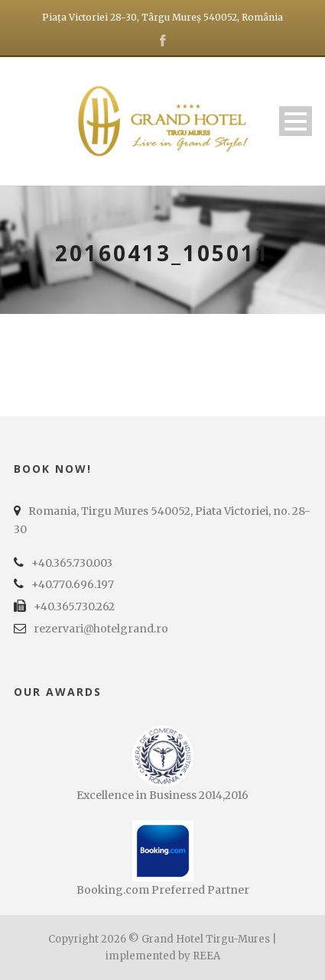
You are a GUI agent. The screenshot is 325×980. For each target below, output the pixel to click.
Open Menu (296, 121)
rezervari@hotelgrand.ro (101, 629)
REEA (206, 956)
